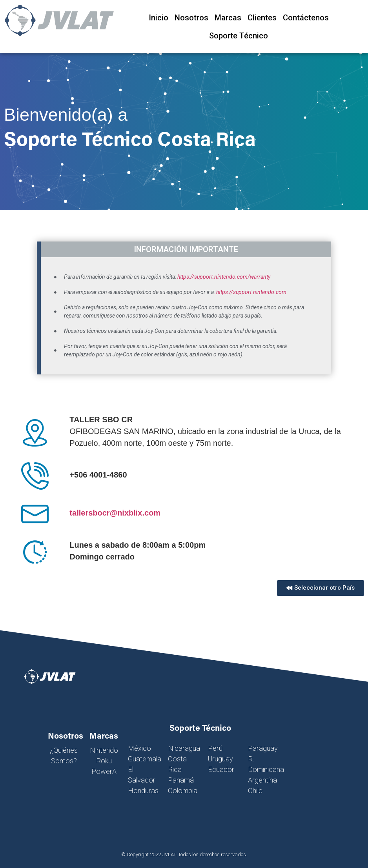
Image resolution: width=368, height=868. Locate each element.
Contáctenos (306, 18)
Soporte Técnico (239, 36)
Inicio (158, 18)
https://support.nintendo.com (251, 292)
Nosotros (191, 18)
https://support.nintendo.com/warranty (224, 277)
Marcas (228, 18)
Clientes (262, 18)
